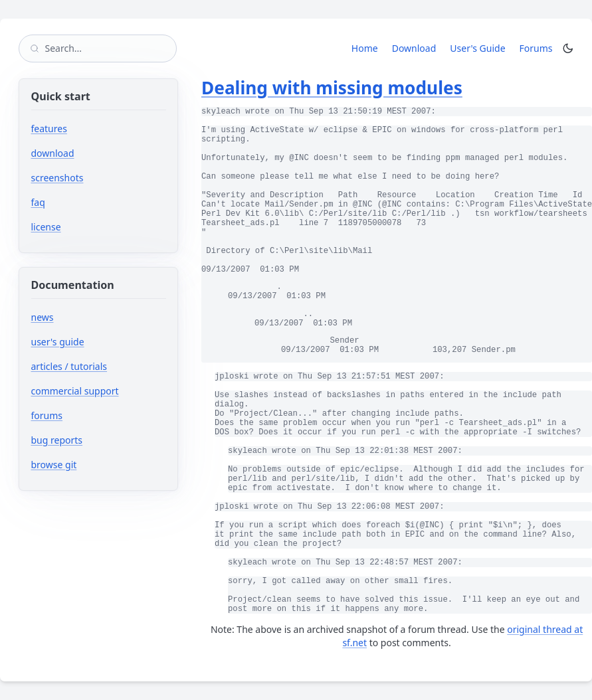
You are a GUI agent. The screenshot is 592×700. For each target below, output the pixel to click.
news (43, 317)
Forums (539, 48)
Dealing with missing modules (332, 88)
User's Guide (477, 48)
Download (414, 48)
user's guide (58, 342)
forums (87, 415)
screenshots (57, 178)
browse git (94, 465)
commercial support (75, 391)
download (53, 153)
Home (365, 48)
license (46, 227)
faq (38, 202)
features (49, 129)
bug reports (97, 440)
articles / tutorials (69, 366)
